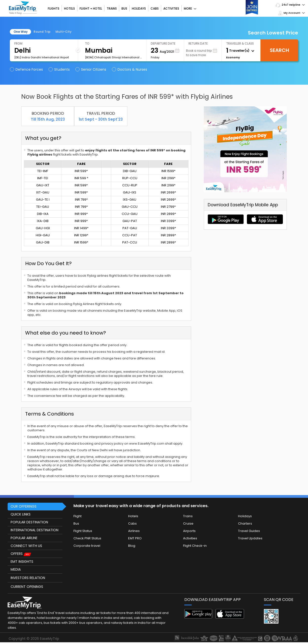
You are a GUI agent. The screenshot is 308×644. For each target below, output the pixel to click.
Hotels (69, 8)
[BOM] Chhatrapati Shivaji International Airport (113, 57)
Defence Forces (27, 69)
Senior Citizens (91, 69)
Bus (124, 8)
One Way (21, 32)
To (87, 43)
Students (60, 69)
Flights (54, 8)
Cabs (155, 8)
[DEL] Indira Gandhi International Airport (42, 57)
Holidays (139, 8)
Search (279, 50)
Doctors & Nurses (130, 69)
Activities (171, 8)
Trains (112, 8)
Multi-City (63, 32)
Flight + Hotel (91, 8)
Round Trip (42, 32)
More (190, 8)
